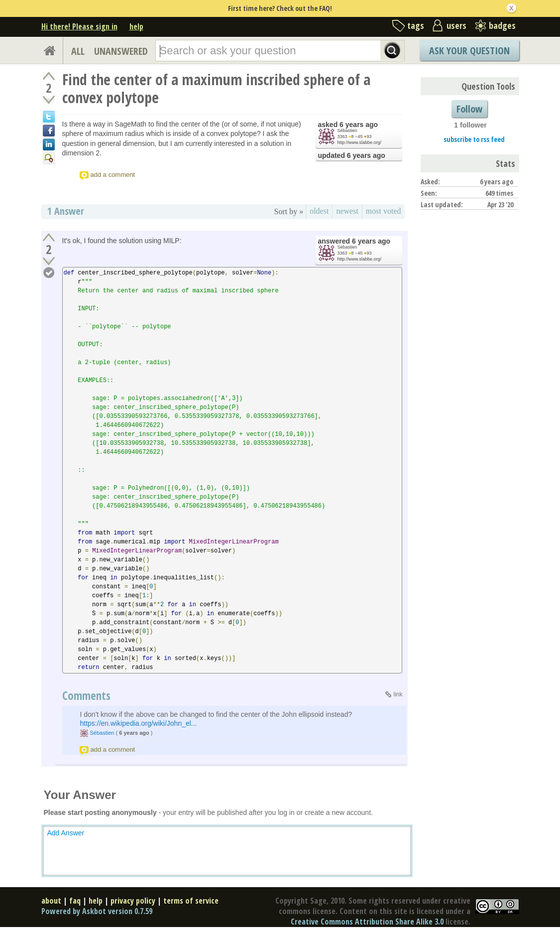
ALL (78, 51)
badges (502, 25)
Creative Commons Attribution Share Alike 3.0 (367, 922)
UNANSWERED (121, 51)
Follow (469, 109)
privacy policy (133, 901)
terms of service (191, 901)
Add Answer (66, 833)
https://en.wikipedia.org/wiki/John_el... (139, 723)
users (456, 25)
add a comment (113, 175)
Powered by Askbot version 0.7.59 (97, 911)
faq (75, 901)
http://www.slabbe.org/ (360, 142)
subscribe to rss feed (474, 139)
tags (416, 25)
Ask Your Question (469, 51)
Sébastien (347, 131)
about (51, 901)
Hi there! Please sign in (79, 26)
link (398, 694)
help (136, 26)
